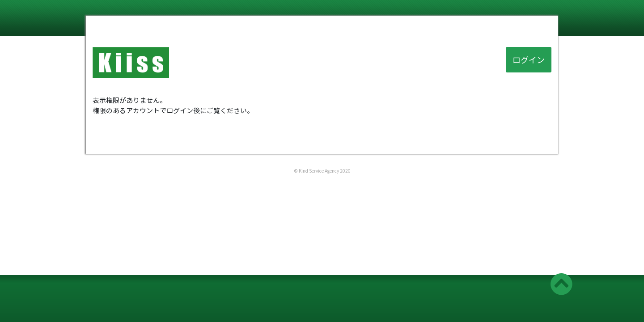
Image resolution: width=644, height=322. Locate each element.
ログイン (529, 59)
